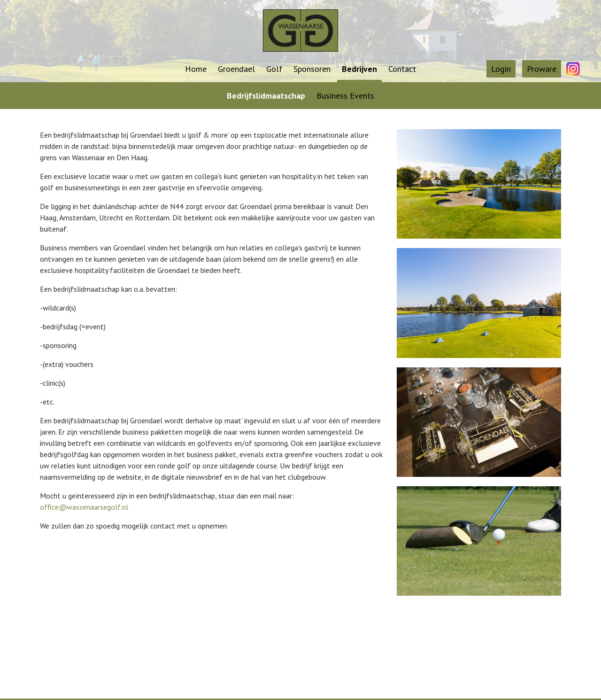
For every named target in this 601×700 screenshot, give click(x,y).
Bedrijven (359, 69)
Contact (402, 69)
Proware (542, 69)
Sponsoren (312, 69)
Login (501, 69)
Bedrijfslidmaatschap (266, 96)
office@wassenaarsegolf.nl (84, 507)
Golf (274, 69)
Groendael (236, 69)
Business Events (345, 96)
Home (196, 69)
